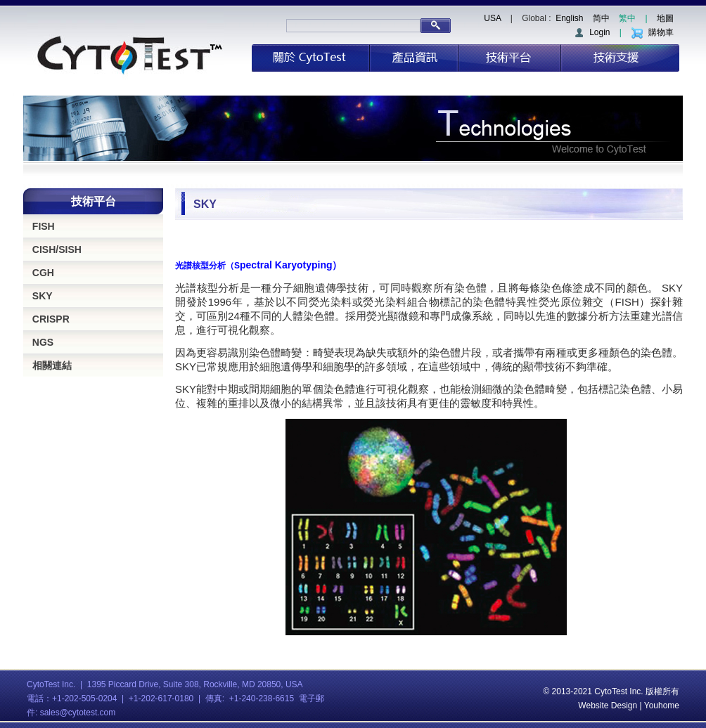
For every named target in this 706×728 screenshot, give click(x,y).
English (569, 18)
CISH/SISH (57, 249)
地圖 (665, 18)
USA (492, 18)
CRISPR (51, 319)
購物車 (652, 32)
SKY (43, 296)
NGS (43, 342)
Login (592, 32)
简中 (601, 18)
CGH (43, 273)
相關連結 (52, 365)
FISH (44, 226)
